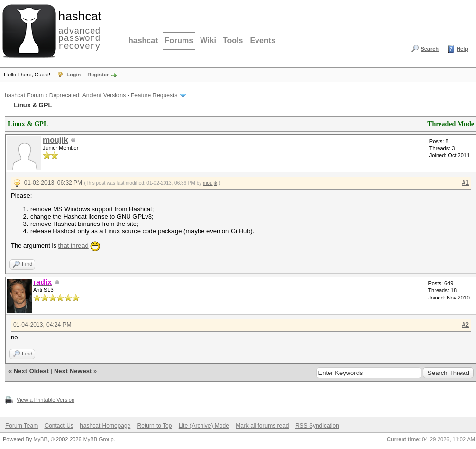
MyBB (40, 439)
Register (98, 75)
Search (430, 49)
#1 (466, 183)
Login (73, 75)
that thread (73, 246)
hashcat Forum (24, 95)
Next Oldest (31, 371)
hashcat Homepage (105, 426)
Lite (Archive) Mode (204, 426)
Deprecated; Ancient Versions (87, 95)
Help (462, 49)
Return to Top (155, 426)
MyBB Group (99, 439)
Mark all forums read (262, 426)
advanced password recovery (78, 30)
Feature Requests (154, 95)
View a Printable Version (46, 400)
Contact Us (59, 426)
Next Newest (73, 371)
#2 (466, 325)
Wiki (208, 41)
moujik (55, 140)
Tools (233, 41)
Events (262, 41)
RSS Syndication (317, 426)
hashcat (143, 41)
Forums (179, 41)
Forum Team (22, 426)
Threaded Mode (451, 124)
